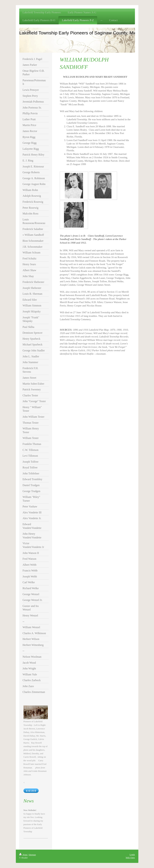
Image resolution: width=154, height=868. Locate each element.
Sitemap (32, 855)
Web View (130, 858)
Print (23, 855)
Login (132, 854)
